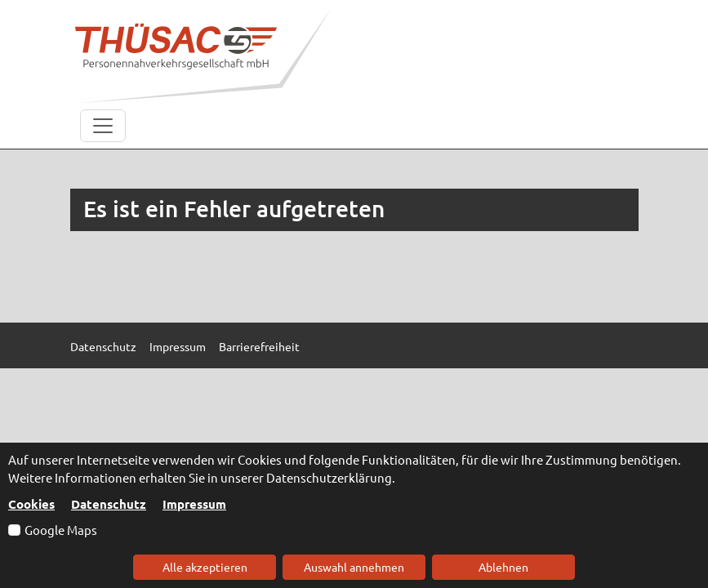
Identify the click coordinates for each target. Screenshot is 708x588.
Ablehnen (503, 567)
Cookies (31, 504)
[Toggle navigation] (103, 126)
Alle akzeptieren (205, 567)
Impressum (194, 504)
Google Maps (61, 530)
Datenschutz (109, 504)
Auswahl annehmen (354, 567)
